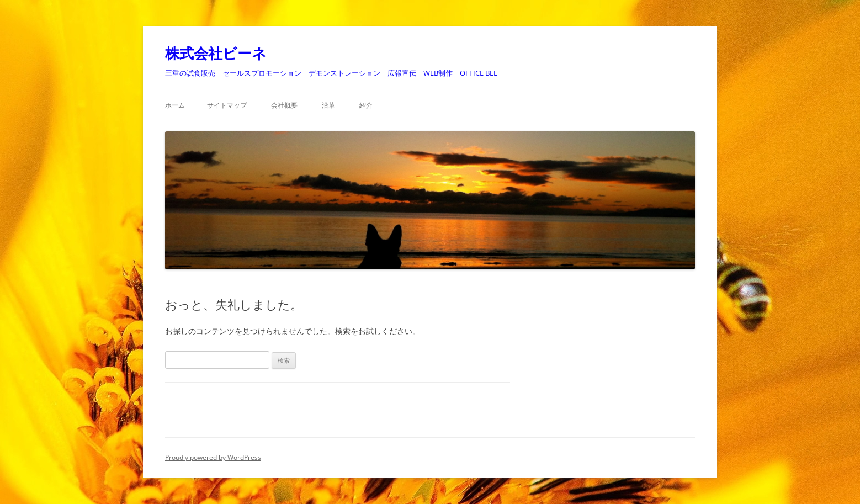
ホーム (175, 105)
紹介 (366, 105)
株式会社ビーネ (216, 53)
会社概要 (284, 105)
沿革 (328, 105)
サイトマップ (227, 105)
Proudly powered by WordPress (213, 457)
